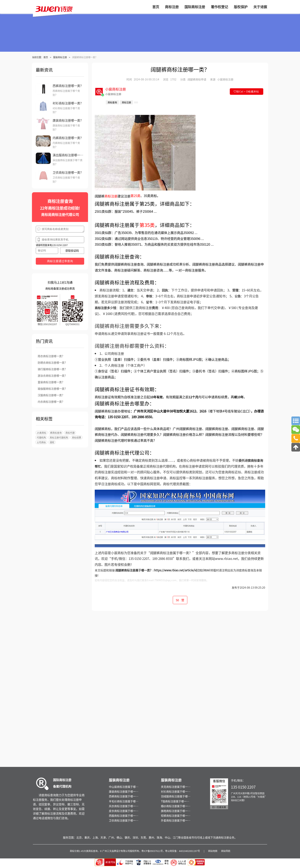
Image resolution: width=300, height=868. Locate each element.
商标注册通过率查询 (60, 261)
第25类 (135, 196)
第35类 (147, 225)
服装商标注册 (60, 57)
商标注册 (111, 196)
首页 (46, 57)
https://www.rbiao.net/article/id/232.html (182, 570)
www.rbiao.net (226, 558)
